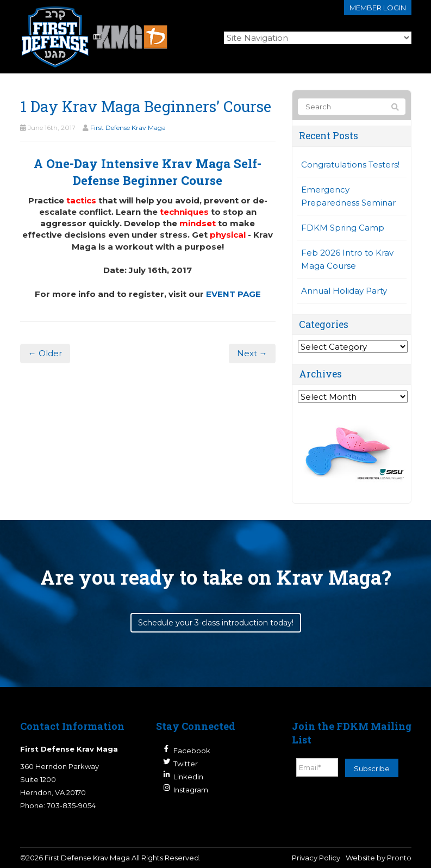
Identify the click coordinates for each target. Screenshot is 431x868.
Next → (252, 353)
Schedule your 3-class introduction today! (216, 623)
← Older (45, 353)
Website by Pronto (379, 858)
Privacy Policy (316, 858)
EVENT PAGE (233, 294)
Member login (378, 8)
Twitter (186, 764)
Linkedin (188, 777)
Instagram (191, 790)
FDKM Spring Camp (343, 228)
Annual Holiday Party (344, 291)
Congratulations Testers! (350, 165)
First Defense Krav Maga (128, 128)
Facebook (192, 751)
